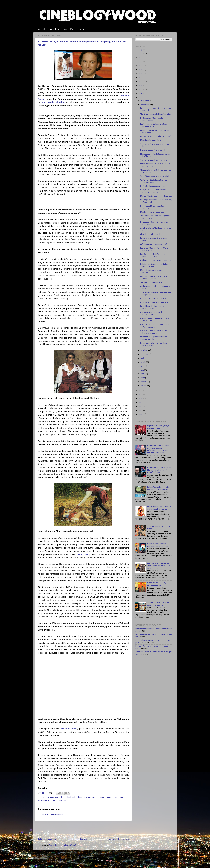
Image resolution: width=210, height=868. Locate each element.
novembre (145, 105)
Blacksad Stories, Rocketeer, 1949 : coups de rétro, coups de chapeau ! (159, 566)
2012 (141, 391)
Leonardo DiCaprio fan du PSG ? (153, 299)
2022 (141, 62)
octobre (144, 350)
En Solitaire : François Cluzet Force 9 (155, 303)
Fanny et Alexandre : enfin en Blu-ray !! (156, 136)
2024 (141, 54)
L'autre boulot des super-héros (153, 186)
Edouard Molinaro (84, 797)
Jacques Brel (120, 797)
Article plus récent (48, 839)
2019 (141, 74)
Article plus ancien (119, 839)
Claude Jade (71, 797)
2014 (141, 93)
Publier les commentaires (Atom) (63, 845)
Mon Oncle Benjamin (46, 800)
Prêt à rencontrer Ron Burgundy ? (154, 244)
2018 (141, 78)
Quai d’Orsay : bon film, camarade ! (155, 176)
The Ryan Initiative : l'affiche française (155, 114)
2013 (141, 97)
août (143, 358)
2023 (141, 58)
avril (143, 374)
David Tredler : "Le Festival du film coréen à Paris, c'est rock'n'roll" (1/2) (159, 470)
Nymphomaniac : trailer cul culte (153, 150)
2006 (141, 414)
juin (142, 366)
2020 (141, 70)
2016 (141, 86)
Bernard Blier (60, 797)
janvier (144, 386)
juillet (143, 362)
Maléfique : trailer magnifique (152, 212)
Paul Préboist (61, 800)
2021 (141, 66)
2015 (141, 89)
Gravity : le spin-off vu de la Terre (154, 160)
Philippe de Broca (68, 729)
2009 (141, 403)
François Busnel (99, 797)
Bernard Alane (49, 797)
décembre (145, 101)
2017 (141, 82)
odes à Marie (82, 554)
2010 (141, 399)
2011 (141, 395)
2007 (141, 411)
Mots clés (68, 29)
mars (143, 378)
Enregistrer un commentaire (53, 814)
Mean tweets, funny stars (150, 140)
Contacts (82, 29)
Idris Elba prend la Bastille (151, 234)
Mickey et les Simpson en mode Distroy (156, 196)
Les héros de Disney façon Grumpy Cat (156, 260)
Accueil (42, 29)
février (144, 382)
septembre (145, 354)
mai (142, 370)
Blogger (109, 861)
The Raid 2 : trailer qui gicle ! (152, 283)
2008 (141, 406)
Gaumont (110, 797)
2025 (141, 50)
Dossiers (55, 29)
